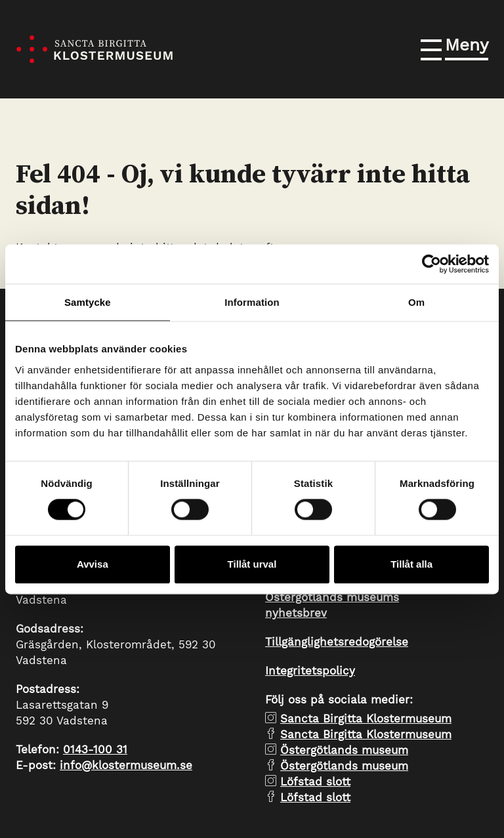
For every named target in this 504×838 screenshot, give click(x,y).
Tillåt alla (411, 564)
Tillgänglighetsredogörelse (337, 642)
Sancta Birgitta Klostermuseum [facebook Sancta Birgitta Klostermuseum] (366, 734)
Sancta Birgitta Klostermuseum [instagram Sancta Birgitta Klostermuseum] (366, 719)
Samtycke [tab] (88, 302)
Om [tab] (416, 302)
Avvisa (93, 564)
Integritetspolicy (310, 671)
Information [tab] (252, 302)
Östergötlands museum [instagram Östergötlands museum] (344, 750)
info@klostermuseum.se (126, 765)
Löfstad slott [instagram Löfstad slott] (315, 782)
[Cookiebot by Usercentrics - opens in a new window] (431, 264)
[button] (454, 47)
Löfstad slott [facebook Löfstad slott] (315, 797)
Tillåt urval (252, 564)
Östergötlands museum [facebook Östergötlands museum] (344, 766)
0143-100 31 (95, 749)
